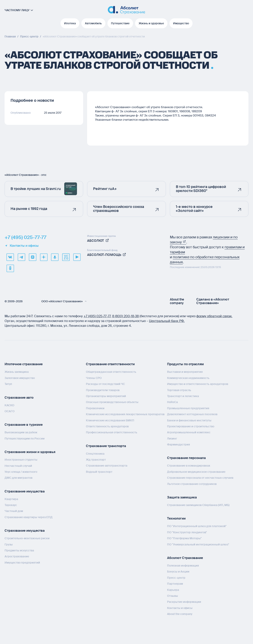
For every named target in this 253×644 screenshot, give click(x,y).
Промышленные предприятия (188, 408)
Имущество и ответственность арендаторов (198, 384)
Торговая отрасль (179, 390)
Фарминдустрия (179, 444)
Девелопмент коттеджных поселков (192, 414)
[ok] (10, 268)
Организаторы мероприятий (106, 396)
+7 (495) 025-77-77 (25, 237)
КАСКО (9, 405)
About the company (177, 301)
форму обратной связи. (214, 316)
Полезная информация (183, 566)
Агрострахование (17, 556)
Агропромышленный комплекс (189, 432)
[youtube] (77, 257)
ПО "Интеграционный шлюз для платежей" (197, 526)
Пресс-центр (176, 578)
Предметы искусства (19, 550)
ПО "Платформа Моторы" (184, 538)
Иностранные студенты (21, 460)
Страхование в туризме (24, 425)
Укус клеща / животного (21, 472)
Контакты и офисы (22, 246)
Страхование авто (19, 398)
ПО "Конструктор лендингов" (187, 532)
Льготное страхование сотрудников (192, 484)
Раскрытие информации (184, 602)
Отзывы (173, 596)
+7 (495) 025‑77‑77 (97, 316)
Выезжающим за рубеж (21, 432)
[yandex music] (55, 257)
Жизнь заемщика (17, 372)
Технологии (176, 518)
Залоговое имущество (20, 378)
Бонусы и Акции (178, 572)
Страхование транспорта (106, 446)
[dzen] (44, 257)
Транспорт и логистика (183, 396)
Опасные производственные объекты (112, 402)
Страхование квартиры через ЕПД (29, 517)
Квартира (11, 499)
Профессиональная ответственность (112, 432)
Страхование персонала (186, 458)
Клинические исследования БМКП (110, 420)
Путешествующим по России (25, 438)
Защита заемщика (182, 497)
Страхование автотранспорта (107, 466)
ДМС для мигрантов (18, 478)
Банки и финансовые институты (189, 420)
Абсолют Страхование (185, 558)
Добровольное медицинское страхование (196, 472)
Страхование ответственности (110, 364)
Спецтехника (95, 454)
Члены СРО (94, 378)
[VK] (10, 257)
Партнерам (175, 584)
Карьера (173, 590)
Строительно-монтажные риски (27, 538)
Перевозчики (95, 408)
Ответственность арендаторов (107, 426)
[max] (32, 257)
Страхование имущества (25, 491)
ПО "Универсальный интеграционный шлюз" (198, 544)
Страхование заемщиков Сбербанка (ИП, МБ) (198, 505)
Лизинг (172, 438)
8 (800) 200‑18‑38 (126, 316)
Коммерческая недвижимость (188, 378)
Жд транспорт (96, 460)
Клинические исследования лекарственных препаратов (125, 414)
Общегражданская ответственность (111, 372)
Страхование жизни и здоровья (30, 452)
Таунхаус (11, 505)
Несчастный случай (18, 466)
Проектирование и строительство (191, 426)
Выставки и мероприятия (185, 372)
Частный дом (14, 511)
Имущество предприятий (22, 563)
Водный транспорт (99, 472)
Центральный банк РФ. (167, 321)
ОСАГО (10, 411)
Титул (8, 384)
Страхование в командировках (189, 466)
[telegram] (21, 257)
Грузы (9, 544)
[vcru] (66, 257)
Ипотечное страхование (24, 364)
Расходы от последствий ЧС (105, 384)
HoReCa (172, 402)
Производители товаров (103, 390)
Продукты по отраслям (185, 364)
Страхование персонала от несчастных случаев (200, 478)
